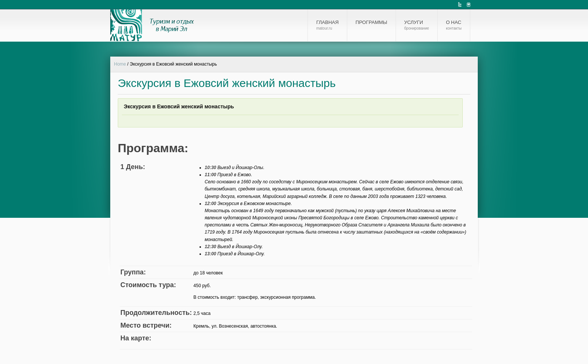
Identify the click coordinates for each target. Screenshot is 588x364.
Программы (371, 22)
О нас (454, 25)
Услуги (417, 25)
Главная (327, 25)
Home (120, 64)
